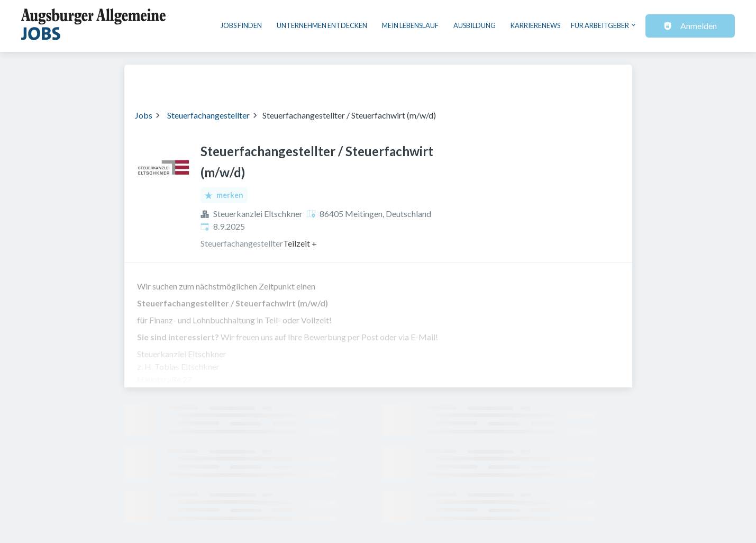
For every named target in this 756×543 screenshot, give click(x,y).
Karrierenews (535, 25)
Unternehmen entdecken (322, 25)
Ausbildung (475, 25)
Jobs (144, 115)
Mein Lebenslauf (410, 25)
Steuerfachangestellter (208, 115)
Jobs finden (241, 25)
